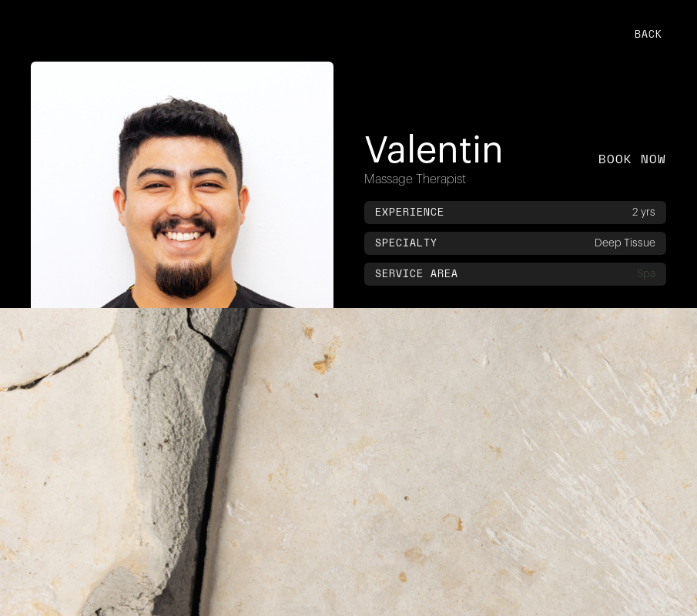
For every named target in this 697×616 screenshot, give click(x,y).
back (648, 34)
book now (632, 159)
